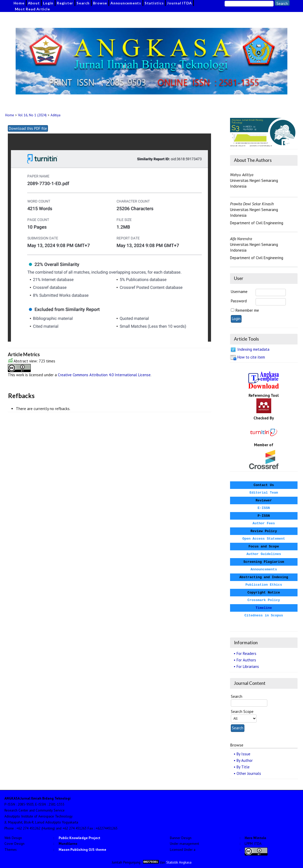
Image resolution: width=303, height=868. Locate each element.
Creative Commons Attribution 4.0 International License (104, 375)
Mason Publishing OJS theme (82, 850)
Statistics (154, 3)
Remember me (247, 310)
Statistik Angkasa (179, 862)
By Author (245, 760)
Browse (100, 3)
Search (83, 3)
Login (48, 3)
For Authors (246, 660)
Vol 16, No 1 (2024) (32, 115)
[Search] (249, 4)
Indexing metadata (253, 349)
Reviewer (264, 500)
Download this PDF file (28, 128)
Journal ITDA (179, 3)
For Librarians (248, 666)
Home (19, 3)
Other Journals (249, 773)
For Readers (246, 653)
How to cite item (251, 357)
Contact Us (264, 485)
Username (239, 292)
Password (239, 301)
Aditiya (55, 115)
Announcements (126, 3)
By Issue (243, 754)
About (34, 3)
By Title (243, 767)
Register (65, 3)
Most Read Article (32, 9)
